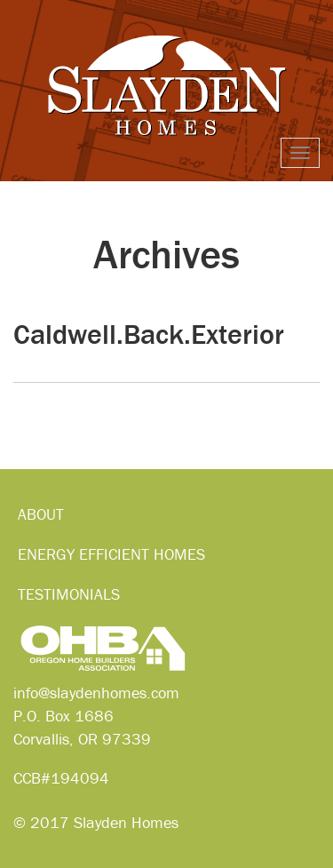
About (41, 514)
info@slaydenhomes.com (96, 693)
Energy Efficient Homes (111, 554)
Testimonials (69, 594)
